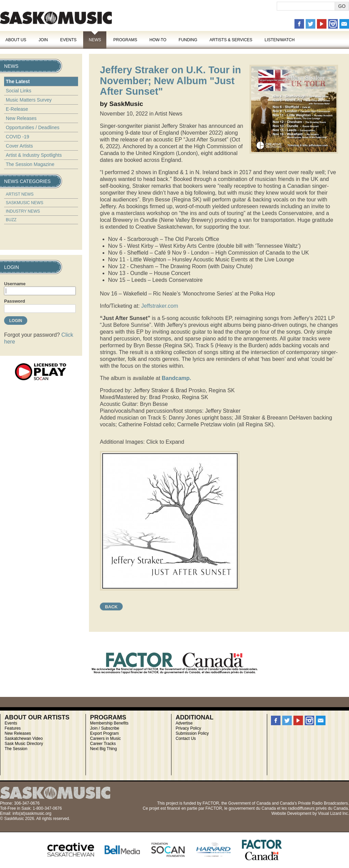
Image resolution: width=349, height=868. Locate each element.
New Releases (21, 118)
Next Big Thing (103, 749)
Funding (188, 40)
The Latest (18, 81)
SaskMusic (56, 18)
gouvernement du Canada (252, 808)
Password (14, 301)
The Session (16, 749)
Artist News (20, 194)
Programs (125, 40)
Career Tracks (103, 744)
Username (15, 284)
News (95, 40)
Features (12, 728)
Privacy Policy (188, 728)
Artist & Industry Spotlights (34, 155)
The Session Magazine (30, 164)
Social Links (19, 91)
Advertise (184, 723)
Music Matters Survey (29, 100)
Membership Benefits (109, 723)
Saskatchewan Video (24, 738)
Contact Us (186, 738)
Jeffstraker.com (160, 306)
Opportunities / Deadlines (33, 127)
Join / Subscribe (104, 728)
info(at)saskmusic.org (32, 813)
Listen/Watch (279, 40)
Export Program (104, 733)
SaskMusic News (25, 203)
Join (43, 40)
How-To (158, 40)
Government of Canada (249, 803)
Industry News (23, 211)
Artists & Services (231, 40)
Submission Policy (192, 733)
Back (111, 607)
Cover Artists (19, 146)
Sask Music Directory (24, 744)
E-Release (17, 109)
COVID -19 (17, 137)
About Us (16, 40)
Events (68, 40)
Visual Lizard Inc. (333, 813)
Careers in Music (105, 738)
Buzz (11, 220)
